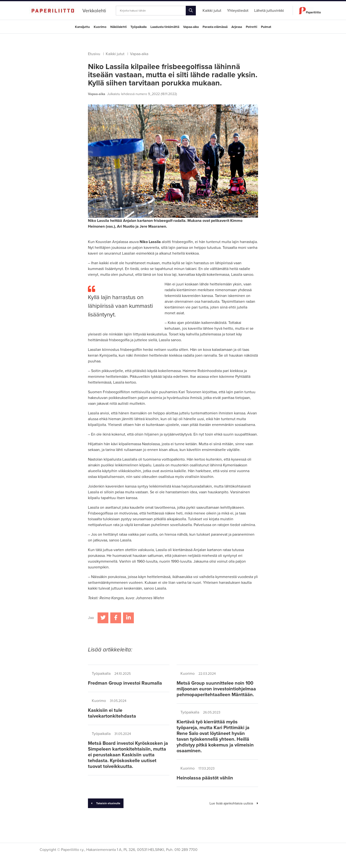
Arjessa (237, 27)
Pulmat (266, 27)
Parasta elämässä (215, 27)
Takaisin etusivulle (106, 803)
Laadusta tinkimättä (165, 27)
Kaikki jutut (115, 54)
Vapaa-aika (191, 27)
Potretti (251, 27)
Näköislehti (118, 27)
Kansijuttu (82, 27)
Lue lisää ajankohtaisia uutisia (234, 803)
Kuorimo (100, 27)
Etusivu (94, 54)
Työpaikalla (139, 27)
